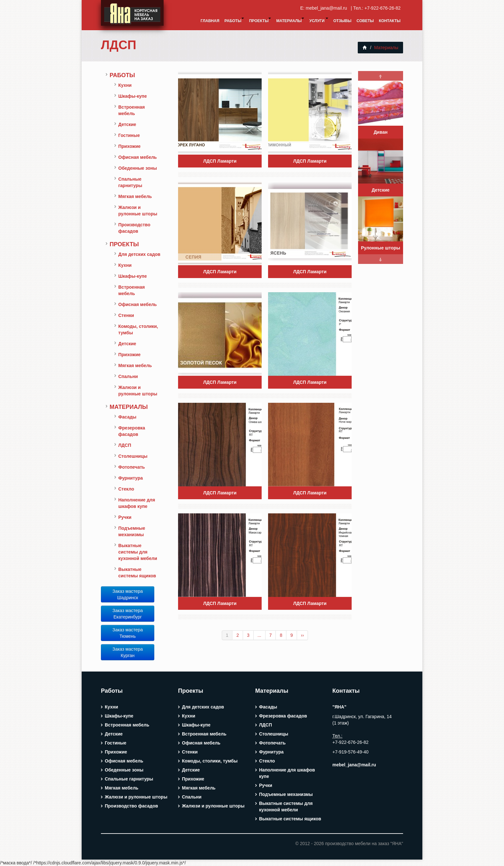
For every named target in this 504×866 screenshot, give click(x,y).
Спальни (128, 376)
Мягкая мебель (135, 196)
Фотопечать (132, 467)
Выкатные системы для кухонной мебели (138, 552)
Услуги (319, 20)
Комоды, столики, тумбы (138, 329)
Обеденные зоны (138, 168)
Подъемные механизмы (132, 531)
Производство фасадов (134, 228)
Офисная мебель (138, 157)
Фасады (127, 417)
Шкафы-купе (133, 96)
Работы (234, 20)
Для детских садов (139, 254)
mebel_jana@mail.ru (328, 8)
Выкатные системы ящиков (137, 573)
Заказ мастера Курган (128, 652)
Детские (127, 124)
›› (302, 635)
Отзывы (342, 21)
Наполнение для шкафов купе (137, 503)
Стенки (126, 315)
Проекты (260, 20)
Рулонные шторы (381, 248)
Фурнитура (130, 478)
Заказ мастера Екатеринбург (128, 614)
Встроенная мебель (132, 110)
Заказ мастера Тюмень (128, 633)
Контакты (390, 21)
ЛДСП (119, 45)
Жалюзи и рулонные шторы (138, 211)
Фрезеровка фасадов (132, 431)
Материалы (290, 20)
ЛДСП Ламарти (220, 161)
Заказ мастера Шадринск (128, 594)
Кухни (125, 85)
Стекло (126, 489)
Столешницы (133, 456)
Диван (380, 132)
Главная (210, 21)
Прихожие (129, 146)
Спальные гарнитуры (130, 182)
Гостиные (129, 135)
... (259, 635)
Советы (365, 21)
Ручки (125, 517)
